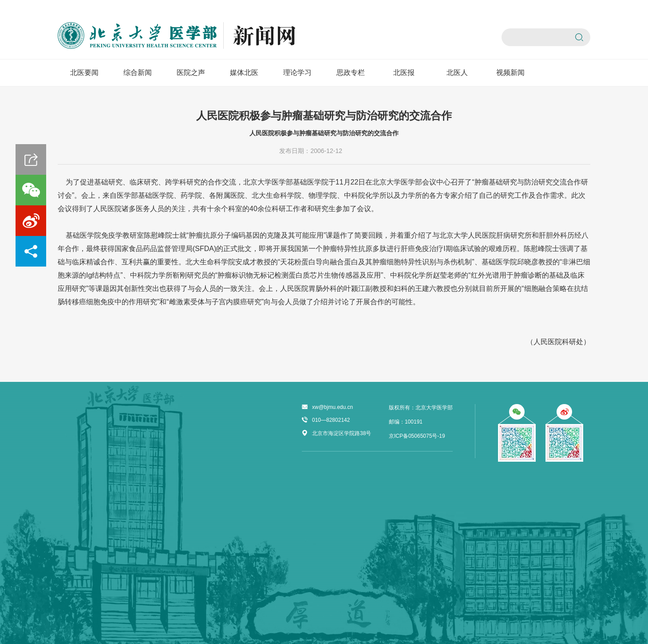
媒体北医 (244, 73)
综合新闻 (138, 73)
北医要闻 (84, 73)
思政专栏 (351, 73)
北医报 (404, 73)
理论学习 (297, 73)
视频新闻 (510, 73)
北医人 (457, 73)
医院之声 (191, 73)
